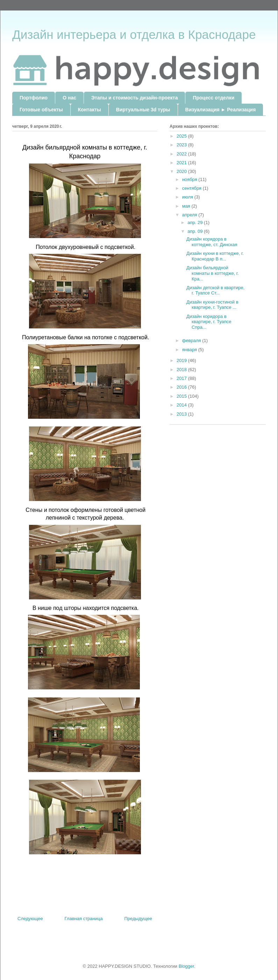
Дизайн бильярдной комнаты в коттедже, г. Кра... (213, 273)
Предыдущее (138, 919)
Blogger (186, 966)
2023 (182, 145)
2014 (182, 405)
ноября (190, 179)
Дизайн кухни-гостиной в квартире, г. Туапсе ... (212, 305)
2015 (182, 396)
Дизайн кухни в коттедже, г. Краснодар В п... (215, 256)
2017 (182, 378)
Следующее (30, 919)
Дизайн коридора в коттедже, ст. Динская (212, 242)
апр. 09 (196, 231)
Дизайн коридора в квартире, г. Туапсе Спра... (210, 322)
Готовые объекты (41, 110)
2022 (182, 154)
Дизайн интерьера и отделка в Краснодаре (134, 34)
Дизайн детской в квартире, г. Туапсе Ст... (215, 290)
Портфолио (34, 98)
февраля (192, 340)
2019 (182, 360)
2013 (182, 414)
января (190, 350)
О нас (69, 98)
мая (187, 206)
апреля (190, 215)
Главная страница (84, 919)
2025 (182, 136)
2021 (182, 163)
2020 (182, 171)
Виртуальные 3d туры (143, 110)
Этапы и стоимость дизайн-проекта (134, 98)
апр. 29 (196, 223)
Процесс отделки (213, 98)
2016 (182, 387)
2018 (182, 370)
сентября (193, 188)
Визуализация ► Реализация (221, 110)
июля (188, 197)
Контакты (90, 110)
